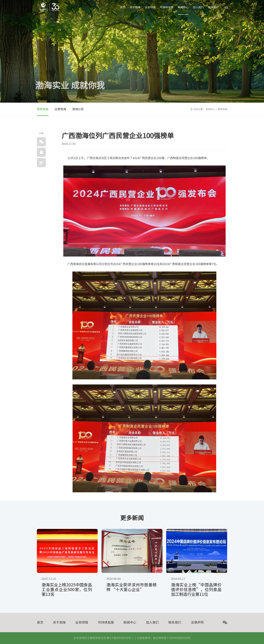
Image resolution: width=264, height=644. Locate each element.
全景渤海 (60, 109)
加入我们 (198, 7)
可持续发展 (167, 7)
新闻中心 (183, 7)
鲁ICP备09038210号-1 (120, 638)
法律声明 (197, 622)
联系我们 (213, 7)
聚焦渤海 (43, 109)
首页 (123, 7)
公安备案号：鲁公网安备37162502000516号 (164, 638)
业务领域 (150, 7)
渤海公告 (78, 109)
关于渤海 (135, 7)
